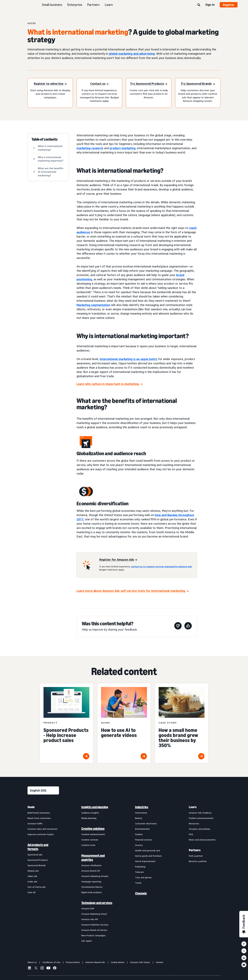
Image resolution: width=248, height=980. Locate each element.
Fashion (139, 834)
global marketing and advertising (132, 54)
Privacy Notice (73, 962)
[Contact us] (99, 84)
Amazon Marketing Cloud (94, 914)
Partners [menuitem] (195, 850)
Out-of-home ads (37, 887)
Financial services (144, 840)
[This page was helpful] (188, 626)
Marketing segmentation (93, 305)
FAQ (191, 834)
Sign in (210, 5)
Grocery (139, 845)
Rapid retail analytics (92, 892)
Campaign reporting (91, 881)
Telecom (139, 872)
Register (229, 5)
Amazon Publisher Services (95, 925)
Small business (52, 5)
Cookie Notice (118, 962)
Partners (93, 5)
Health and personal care (148, 850)
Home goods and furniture (148, 856)
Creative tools (88, 845)
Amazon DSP (88, 908)
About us (32, 962)
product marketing (123, 148)
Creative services (90, 840)
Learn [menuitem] (193, 807)
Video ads (32, 876)
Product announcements (201, 818)
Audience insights (90, 813)
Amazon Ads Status (140, 962)
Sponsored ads (35, 855)
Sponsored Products (38, 860)
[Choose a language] (43, 790)
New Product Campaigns (93, 935)
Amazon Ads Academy (200, 813)
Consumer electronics (146, 823)
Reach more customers (39, 818)
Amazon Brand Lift (91, 871)
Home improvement (145, 861)
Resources (194, 823)
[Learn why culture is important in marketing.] (110, 384)
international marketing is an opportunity (129, 359)
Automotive (141, 813)
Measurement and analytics (93, 858)
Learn (109, 5)
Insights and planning (95, 807)
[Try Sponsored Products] (149, 84)
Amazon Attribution (91, 865)
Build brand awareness (39, 813)
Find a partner (196, 856)
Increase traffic (35, 823)
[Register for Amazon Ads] (118, 560)
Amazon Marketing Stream (95, 876)
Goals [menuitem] (31, 807)
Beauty (139, 818)
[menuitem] (43, 874)
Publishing (140, 867)
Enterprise (75, 5)
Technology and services (97, 903)
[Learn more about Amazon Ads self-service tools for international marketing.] (133, 591)
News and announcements (202, 840)
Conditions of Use (51, 962)
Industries (142, 807)
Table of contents (45, 139)
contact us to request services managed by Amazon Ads (161, 566)
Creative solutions (93, 829)
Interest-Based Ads (95, 962)
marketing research (90, 148)
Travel (138, 883)
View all (31, 892)
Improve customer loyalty (41, 834)
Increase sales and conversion (42, 829)
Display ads (33, 871)
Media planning (89, 818)
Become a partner (198, 861)
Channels (141, 893)
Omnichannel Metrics (92, 887)
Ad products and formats (38, 847)
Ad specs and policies (200, 829)
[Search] (199, 5)
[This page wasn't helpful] (178, 626)
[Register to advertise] (50, 84)
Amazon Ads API (90, 919)
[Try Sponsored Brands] (198, 84)
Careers (160, 962)
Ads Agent (87, 941)
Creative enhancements (93, 834)
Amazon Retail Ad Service (94, 930)
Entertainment (142, 829)
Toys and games (143, 877)
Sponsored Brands (37, 865)
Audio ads (32, 881)
